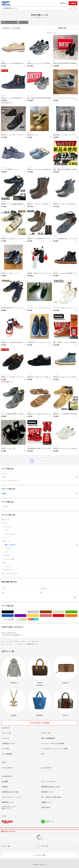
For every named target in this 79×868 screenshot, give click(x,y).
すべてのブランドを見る (40, 723)
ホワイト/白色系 (26, 612)
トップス (40, 530)
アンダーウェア (40, 570)
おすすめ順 (16, 28)
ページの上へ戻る (40, 855)
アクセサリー (40, 556)
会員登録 (73, 3)
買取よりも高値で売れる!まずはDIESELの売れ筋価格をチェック (39, 634)
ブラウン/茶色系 (52, 612)
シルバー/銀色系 (14, 619)
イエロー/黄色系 (39, 616)
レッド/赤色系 (64, 616)
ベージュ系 (64, 612)
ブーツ (55, 61)
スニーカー (4, 61)
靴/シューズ (23, 22)
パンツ (40, 538)
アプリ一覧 (44, 846)
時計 (40, 563)
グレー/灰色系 (39, 612)
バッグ (40, 552)
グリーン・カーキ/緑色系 (77, 612)
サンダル (29, 167)
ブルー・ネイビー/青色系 (14, 616)
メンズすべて (40, 527)
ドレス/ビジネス (5, 375)
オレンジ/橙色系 (77, 616)
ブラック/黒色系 (14, 612)
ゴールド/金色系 (26, 619)
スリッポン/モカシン (32, 340)
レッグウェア (40, 566)
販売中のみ (6, 28)
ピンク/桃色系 (52, 616)
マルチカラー (39, 619)
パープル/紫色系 (26, 616)
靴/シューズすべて (41, 545)
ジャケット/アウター (40, 534)
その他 (55, 236)
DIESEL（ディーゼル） (9, 22)
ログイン (63, 3)
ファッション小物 (40, 559)
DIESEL (39, 494)
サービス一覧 (5, 846)
